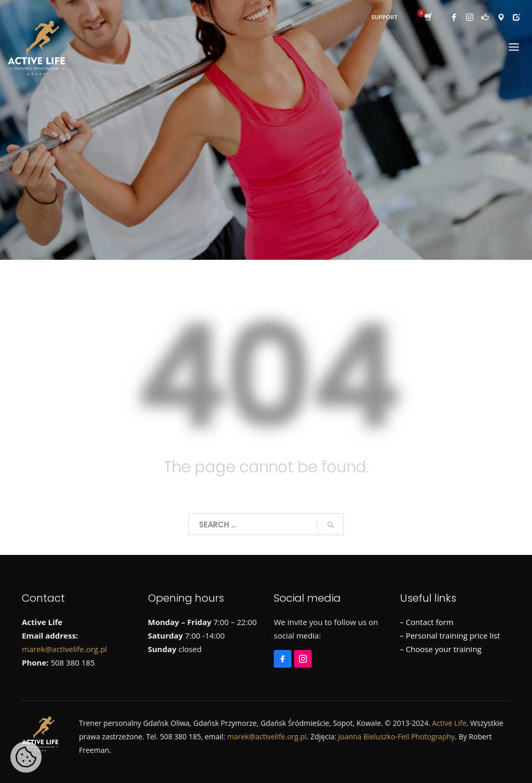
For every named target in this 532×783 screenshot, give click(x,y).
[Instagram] (304, 654)
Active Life (449, 723)
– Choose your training (441, 649)
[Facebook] (284, 654)
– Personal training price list (450, 635)
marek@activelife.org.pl (64, 649)
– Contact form (427, 622)
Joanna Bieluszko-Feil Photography (397, 736)
